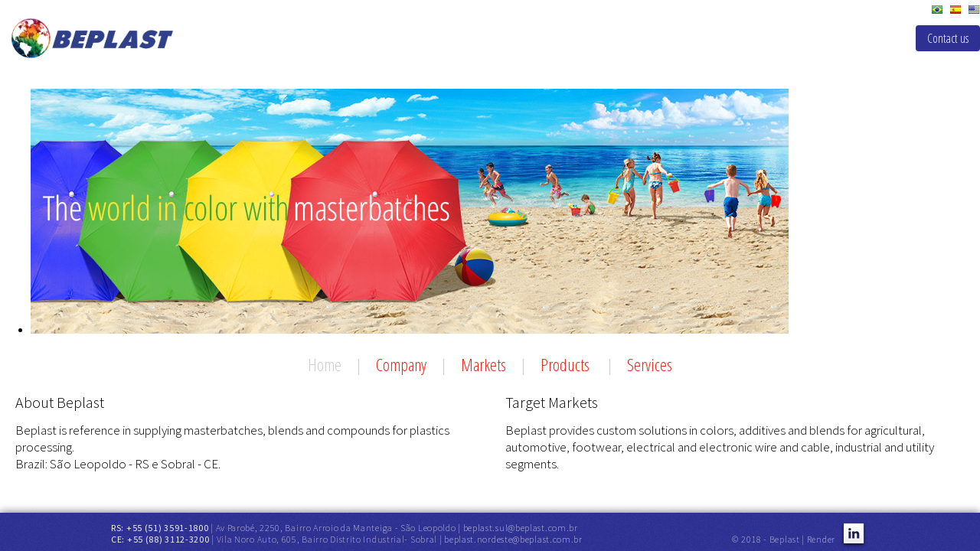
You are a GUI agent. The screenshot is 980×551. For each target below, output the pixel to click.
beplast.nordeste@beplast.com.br (513, 539)
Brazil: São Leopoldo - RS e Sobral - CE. (118, 464)
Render (821, 539)
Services (650, 364)
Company (401, 364)
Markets (483, 364)
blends (827, 430)
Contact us (948, 38)
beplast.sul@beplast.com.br (521, 528)
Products (567, 364)
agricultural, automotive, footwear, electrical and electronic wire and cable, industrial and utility (720, 439)
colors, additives (743, 430)
